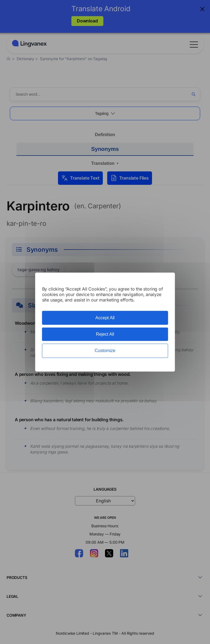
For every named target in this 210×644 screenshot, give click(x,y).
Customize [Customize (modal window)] (105, 351)
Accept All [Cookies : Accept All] (105, 318)
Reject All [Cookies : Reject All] (105, 334)
